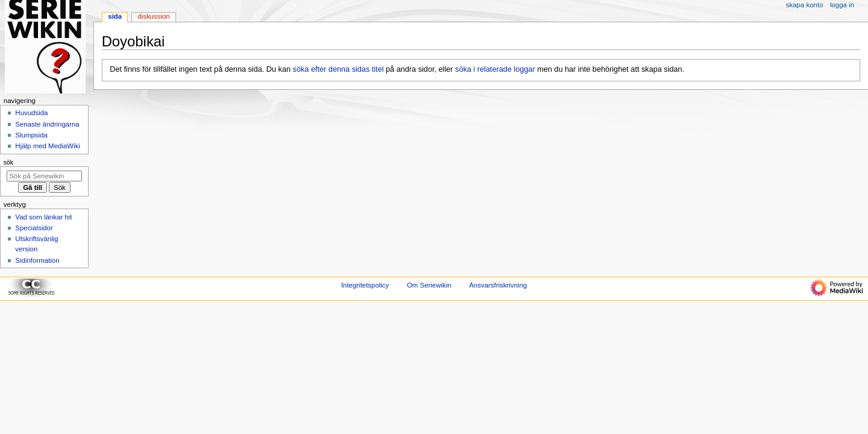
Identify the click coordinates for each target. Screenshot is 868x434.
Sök (8, 162)
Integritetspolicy (365, 285)
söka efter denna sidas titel (338, 69)
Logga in (842, 5)
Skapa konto (805, 5)
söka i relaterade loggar (495, 69)
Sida (115, 16)
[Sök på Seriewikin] (44, 176)
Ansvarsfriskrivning (498, 285)
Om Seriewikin (429, 285)
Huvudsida (31, 113)
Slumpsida (31, 135)
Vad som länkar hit (43, 217)
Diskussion (153, 16)
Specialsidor (34, 228)
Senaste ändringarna (47, 124)
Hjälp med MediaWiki (48, 146)
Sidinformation (37, 260)
